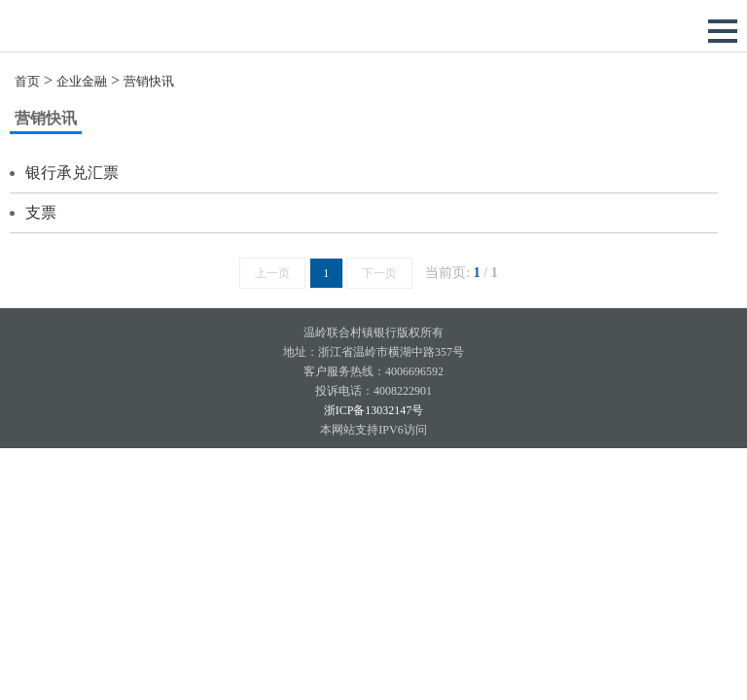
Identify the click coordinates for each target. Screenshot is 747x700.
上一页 (272, 273)
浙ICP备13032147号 (374, 410)
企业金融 (82, 81)
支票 (41, 212)
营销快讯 (149, 81)
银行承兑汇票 (72, 173)
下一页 (379, 273)
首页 (27, 81)
